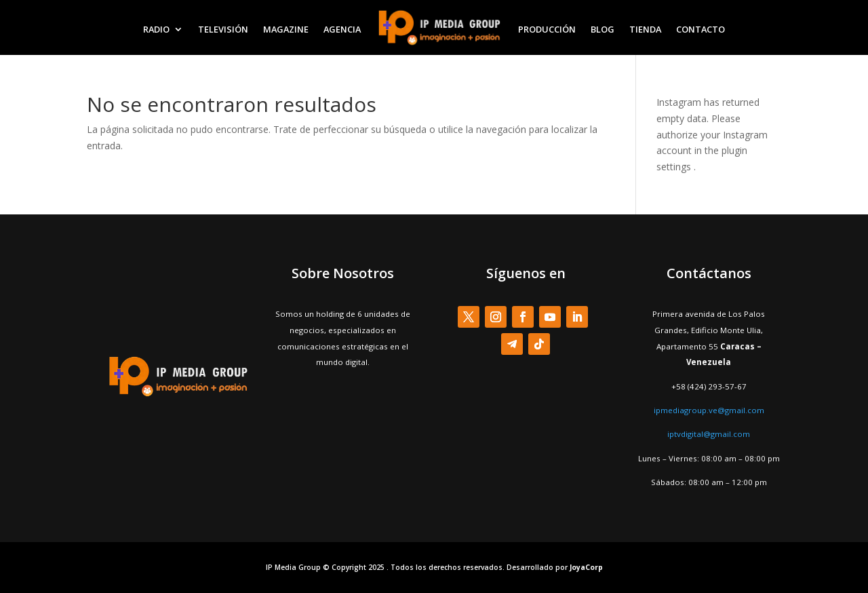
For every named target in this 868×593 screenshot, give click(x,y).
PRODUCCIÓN (547, 29)
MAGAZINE (286, 29)
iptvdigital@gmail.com (709, 434)
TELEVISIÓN (223, 29)
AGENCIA (342, 29)
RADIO (156, 29)
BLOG (603, 29)
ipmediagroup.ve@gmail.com (709, 410)
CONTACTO (701, 29)
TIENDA (645, 29)
